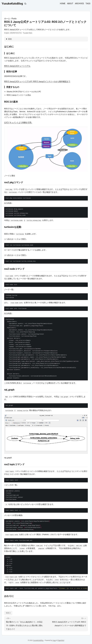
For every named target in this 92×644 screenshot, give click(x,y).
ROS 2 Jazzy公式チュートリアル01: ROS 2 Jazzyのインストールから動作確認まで (37, 81)
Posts (14, 19)
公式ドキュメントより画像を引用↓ (18, 123)
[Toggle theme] (25, 4)
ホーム (7, 19)
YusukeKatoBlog (12, 4)
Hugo (54, 640)
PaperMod (61, 640)
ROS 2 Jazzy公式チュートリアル (17, 66)
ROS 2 (8, 613)
